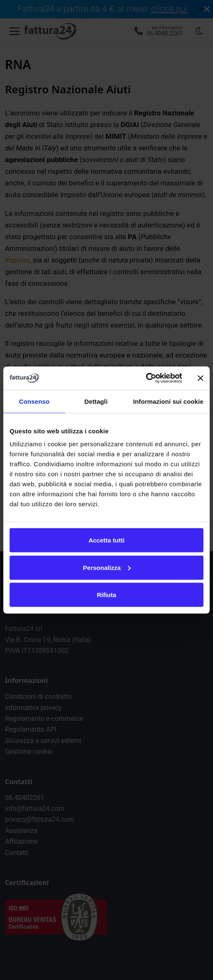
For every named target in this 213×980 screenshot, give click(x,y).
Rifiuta (107, 595)
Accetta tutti (107, 540)
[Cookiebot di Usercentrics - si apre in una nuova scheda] (146, 378)
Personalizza (107, 567)
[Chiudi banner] (201, 378)
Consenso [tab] (34, 401)
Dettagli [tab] (96, 401)
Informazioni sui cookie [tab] (168, 401)
